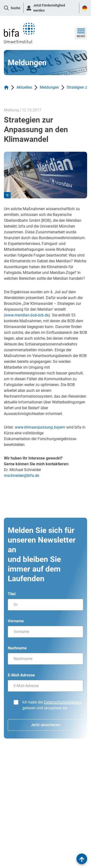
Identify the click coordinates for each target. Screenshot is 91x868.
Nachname (17, 648)
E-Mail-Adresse (21, 675)
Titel (12, 594)
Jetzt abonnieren (46, 725)
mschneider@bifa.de (21, 476)
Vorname (16, 621)
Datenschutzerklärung (63, 702)
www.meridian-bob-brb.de (27, 315)
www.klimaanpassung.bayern (40, 427)
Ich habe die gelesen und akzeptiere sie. (52, 705)
